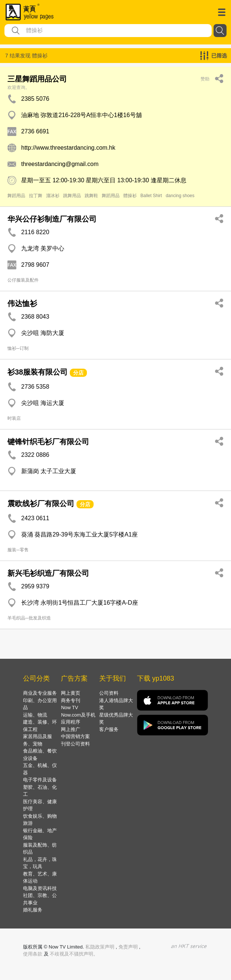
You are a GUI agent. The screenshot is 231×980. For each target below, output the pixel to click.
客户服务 (109, 729)
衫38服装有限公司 (38, 372)
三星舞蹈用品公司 (37, 79)
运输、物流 (35, 715)
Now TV (69, 707)
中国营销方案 (75, 736)
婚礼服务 (33, 910)
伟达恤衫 (22, 303)
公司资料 (109, 693)
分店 (78, 373)
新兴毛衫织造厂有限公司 (48, 573)
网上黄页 (71, 693)
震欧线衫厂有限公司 (41, 504)
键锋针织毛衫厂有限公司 (48, 442)
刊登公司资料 (75, 744)
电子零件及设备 (40, 780)
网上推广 (71, 729)
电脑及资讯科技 (40, 888)
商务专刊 (71, 700)
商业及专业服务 (40, 693)
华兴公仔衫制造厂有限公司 (52, 219)
